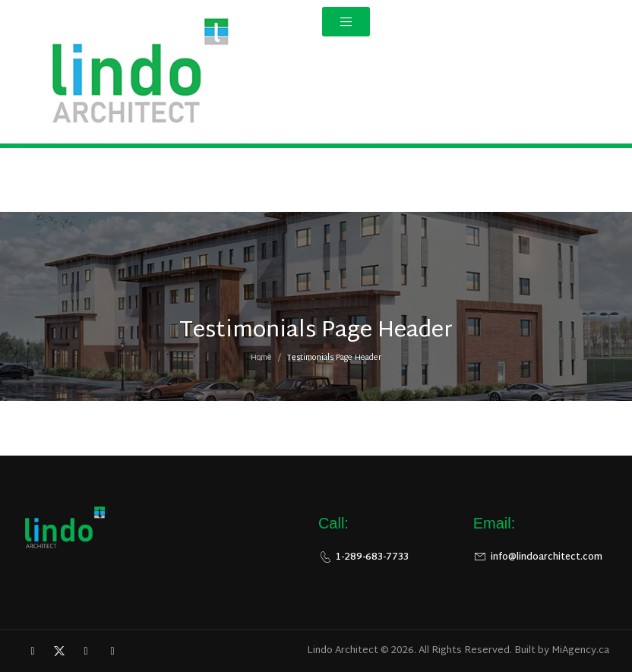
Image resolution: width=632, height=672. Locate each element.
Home (261, 362)
